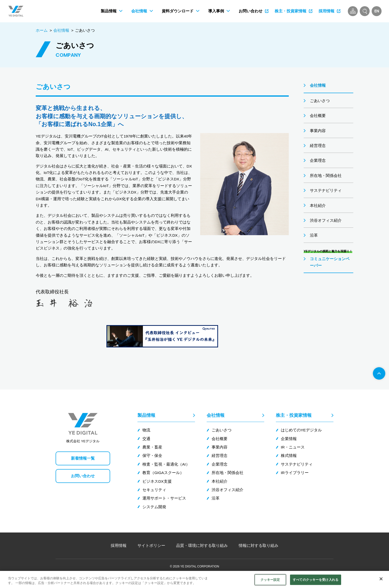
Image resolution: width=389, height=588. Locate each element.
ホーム (42, 30)
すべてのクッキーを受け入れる (316, 580)
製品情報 (146, 415)
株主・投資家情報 (294, 415)
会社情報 (61, 30)
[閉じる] (381, 579)
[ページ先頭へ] (379, 373)
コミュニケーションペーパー (330, 262)
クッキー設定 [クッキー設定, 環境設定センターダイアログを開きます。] (270, 580)
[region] (194, 579)
